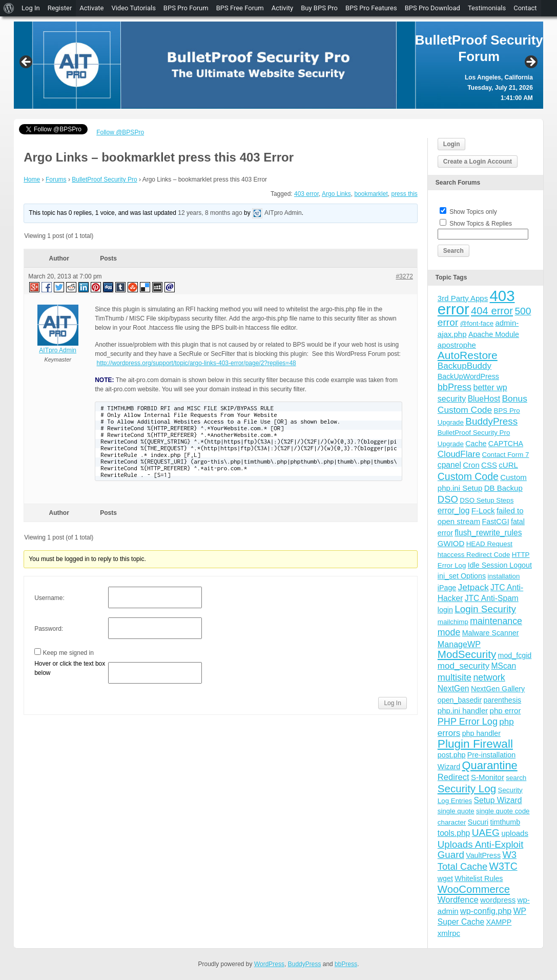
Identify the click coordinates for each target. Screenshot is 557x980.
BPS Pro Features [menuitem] (371, 8)
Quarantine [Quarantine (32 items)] (490, 765)
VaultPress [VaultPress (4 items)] (483, 855)
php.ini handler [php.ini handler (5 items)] (463, 711)
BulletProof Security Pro (104, 179)
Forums (56, 179)
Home (32, 179)
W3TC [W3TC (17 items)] (503, 866)
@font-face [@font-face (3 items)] (477, 323)
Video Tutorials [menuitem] (133, 8)
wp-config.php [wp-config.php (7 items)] (486, 911)
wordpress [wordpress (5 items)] (498, 900)
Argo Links (336, 194)
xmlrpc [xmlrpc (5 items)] (449, 933)
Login (452, 144)
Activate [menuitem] (91, 8)
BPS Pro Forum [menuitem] (186, 8)
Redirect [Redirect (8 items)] (453, 777)
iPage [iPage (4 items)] (447, 588)
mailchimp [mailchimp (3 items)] (453, 622)
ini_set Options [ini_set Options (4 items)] (462, 576)
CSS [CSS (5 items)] (489, 465)
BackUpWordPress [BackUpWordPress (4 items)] (468, 376)
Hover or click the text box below (70, 668)
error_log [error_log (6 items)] (454, 511)
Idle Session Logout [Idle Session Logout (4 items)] (500, 565)
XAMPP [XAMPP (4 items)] (499, 922)
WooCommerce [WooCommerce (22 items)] (474, 889)
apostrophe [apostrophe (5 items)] (457, 345)
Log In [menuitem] (31, 8)
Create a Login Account (478, 162)
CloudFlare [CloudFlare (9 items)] (459, 454)
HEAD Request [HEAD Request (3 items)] (489, 544)
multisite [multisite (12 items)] (455, 677)
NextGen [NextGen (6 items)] (453, 688)
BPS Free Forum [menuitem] (240, 8)
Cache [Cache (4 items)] (476, 444)
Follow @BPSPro (120, 132)
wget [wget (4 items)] (445, 878)
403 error (306, 194)
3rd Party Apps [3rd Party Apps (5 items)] (463, 298)
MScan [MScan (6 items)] (504, 666)
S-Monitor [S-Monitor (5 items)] (488, 777)
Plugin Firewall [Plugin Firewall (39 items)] (475, 744)
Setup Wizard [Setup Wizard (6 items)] (498, 800)
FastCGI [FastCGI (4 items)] (496, 522)
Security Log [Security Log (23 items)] (467, 788)
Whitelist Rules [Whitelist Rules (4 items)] (479, 878)
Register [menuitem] (60, 8)
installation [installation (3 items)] (503, 576)
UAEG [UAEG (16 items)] (486, 833)
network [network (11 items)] (489, 677)
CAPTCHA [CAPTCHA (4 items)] (506, 444)
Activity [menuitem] (283, 8)
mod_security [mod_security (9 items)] (463, 666)
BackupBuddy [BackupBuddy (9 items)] (465, 366)
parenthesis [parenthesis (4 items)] (503, 700)
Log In (392, 703)
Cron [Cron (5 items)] (471, 465)
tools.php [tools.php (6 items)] (454, 833)
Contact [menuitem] (525, 8)
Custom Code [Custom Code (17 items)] (468, 476)
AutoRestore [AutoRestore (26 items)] (468, 355)
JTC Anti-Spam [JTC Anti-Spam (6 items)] (492, 598)
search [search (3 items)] (516, 778)
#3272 (404, 276)
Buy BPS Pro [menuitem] (319, 8)
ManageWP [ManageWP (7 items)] (459, 644)
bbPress (346, 964)
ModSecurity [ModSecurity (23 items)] (467, 654)
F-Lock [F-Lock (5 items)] (483, 511)
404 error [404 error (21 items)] (492, 311)
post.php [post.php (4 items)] (452, 755)
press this (404, 194)
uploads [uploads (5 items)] (515, 833)
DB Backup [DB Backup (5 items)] (503, 488)
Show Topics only (473, 212)
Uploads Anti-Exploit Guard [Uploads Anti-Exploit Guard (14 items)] (481, 849)
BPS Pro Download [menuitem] (432, 8)
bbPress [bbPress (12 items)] (455, 387)
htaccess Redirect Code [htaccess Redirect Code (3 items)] (474, 555)
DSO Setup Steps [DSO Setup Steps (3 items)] (487, 500)
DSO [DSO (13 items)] (448, 499)
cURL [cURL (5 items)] (508, 465)
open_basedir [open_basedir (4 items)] (460, 700)
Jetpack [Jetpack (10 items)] (473, 587)
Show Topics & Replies (481, 224)
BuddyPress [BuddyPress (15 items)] (491, 421)
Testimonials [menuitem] (487, 8)
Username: (49, 598)
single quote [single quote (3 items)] (456, 811)
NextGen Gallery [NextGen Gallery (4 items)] (498, 689)
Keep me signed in (68, 653)
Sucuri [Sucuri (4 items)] (478, 822)
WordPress (269, 964)
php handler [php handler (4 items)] (481, 733)
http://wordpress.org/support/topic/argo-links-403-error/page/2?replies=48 (197, 363)
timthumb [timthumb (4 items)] (505, 822)
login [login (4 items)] (445, 610)
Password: (49, 629)
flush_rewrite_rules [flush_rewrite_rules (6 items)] (488, 533)
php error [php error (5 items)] (506, 711)
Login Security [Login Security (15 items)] (485, 609)
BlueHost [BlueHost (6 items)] (484, 399)
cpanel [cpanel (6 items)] (449, 465)
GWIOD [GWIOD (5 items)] (451, 543)
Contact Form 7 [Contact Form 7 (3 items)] (506, 455)
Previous (27, 63)
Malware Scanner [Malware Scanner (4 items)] (491, 633)
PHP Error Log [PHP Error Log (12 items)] (468, 722)
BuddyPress (305, 964)
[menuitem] (9, 8)
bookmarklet (371, 194)
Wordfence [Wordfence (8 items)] (458, 900)
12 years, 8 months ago (210, 213)
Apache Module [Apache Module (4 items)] (494, 334)
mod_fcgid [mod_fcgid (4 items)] (515, 655)
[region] (278, 65)
